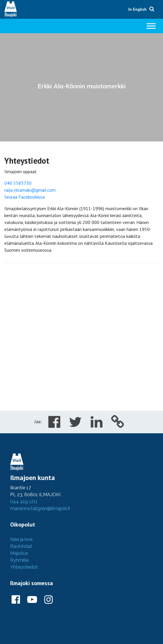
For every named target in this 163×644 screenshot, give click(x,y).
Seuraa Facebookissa (24, 197)
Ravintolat (21, 546)
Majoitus (19, 553)
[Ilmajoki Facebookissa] (16, 600)
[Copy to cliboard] (118, 425)
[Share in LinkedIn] (97, 425)
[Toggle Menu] (151, 26)
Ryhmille (19, 560)
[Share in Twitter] (75, 425)
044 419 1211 (24, 502)
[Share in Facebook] (54, 425)
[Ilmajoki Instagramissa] (48, 600)
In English (137, 9)
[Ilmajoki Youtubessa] (32, 600)
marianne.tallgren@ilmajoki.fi (40, 508)
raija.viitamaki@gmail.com (30, 190)
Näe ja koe (21, 539)
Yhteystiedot (24, 567)
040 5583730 (18, 183)
